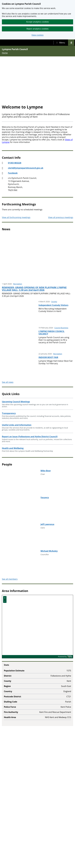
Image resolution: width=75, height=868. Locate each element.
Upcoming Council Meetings (16, 402)
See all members (10, 579)
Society (54, 302)
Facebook (13, 173)
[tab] (61, 43)
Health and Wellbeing (13, 448)
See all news (8, 382)
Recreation (18, 284)
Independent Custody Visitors (53, 305)
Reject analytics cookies (37, 29)
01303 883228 (15, 163)
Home (5, 53)
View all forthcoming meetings (16, 217)
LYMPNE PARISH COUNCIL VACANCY (52, 333)
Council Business (61, 328)
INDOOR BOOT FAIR (48, 357)
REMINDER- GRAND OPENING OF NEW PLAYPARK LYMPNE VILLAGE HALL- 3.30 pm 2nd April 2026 (34, 289)
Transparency (9, 413)
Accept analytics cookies (37, 22)
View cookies (37, 35)
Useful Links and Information (17, 425)
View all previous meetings (61, 217)
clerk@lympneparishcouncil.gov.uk (26, 168)
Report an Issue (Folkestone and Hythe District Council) (30, 437)
